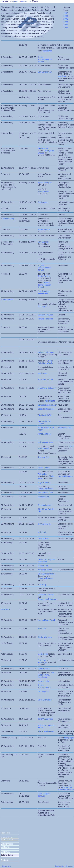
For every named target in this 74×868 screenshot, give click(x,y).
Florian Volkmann (45, 578)
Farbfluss (62, 76)
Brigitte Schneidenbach (44, 686)
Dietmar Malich (44, 524)
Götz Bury (42, 584)
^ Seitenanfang (8, 219)
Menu (35, 1)
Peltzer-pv (42, 660)
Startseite (5, 860)
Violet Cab (42, 532)
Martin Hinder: (44, 191)
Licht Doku (5, 852)
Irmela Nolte (46, 51)
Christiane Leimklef (46, 595)
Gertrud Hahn (43, 681)
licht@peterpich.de (7, 839)
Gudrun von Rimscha (47, 599)
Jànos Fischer (44, 669)
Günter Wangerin (45, 637)
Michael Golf (43, 566)
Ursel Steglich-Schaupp (44, 795)
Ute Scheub (43, 654)
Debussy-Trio (43, 691)
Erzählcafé (5, 609)
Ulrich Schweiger (45, 700)
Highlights (15, 2)
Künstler (24, 2)
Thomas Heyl (43, 539)
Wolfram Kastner (45, 570)
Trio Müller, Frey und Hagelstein (46, 561)
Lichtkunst (5, 847)
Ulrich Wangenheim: (46, 574)
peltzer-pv (42, 725)
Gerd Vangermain (45, 719)
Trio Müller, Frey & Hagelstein (46, 675)
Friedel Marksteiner (46, 731)
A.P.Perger (42, 662)
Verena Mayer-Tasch (46, 620)
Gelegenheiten (7, 844)
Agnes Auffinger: (45, 183)
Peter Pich (5, 833)
